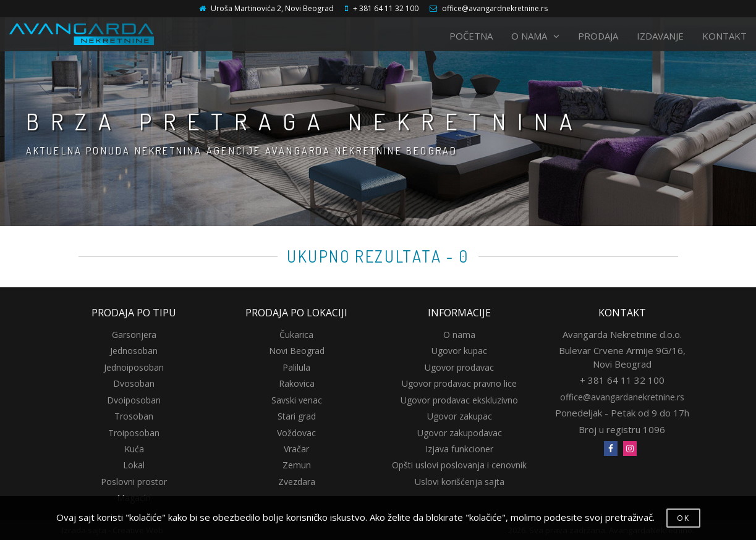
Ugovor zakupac (460, 416)
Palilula (296, 367)
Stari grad (297, 416)
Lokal (134, 465)
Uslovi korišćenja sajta (460, 482)
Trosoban (134, 416)
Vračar (296, 449)
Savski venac (297, 400)
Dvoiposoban (134, 400)
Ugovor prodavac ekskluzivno (459, 400)
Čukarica (296, 335)
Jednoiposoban (134, 367)
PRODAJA (598, 36)
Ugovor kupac (459, 351)
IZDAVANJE (660, 36)
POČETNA (471, 36)
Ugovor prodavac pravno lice (459, 383)
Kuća (134, 449)
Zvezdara (297, 482)
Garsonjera (134, 335)
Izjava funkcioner (459, 449)
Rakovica (297, 383)
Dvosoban (134, 383)
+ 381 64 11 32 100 (386, 8)
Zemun (297, 465)
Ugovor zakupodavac (460, 433)
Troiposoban (134, 433)
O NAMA (535, 36)
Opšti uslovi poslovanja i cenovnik (459, 465)
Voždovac (296, 433)
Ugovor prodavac (459, 367)
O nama (459, 335)
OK (683, 518)
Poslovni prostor (134, 482)
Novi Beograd (297, 351)
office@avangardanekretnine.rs (622, 397)
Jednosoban (134, 351)
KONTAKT (724, 36)
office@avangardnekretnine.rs (495, 8)
